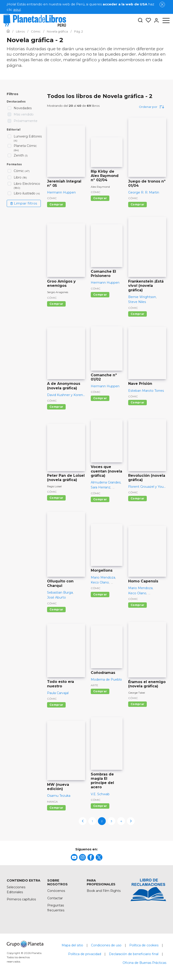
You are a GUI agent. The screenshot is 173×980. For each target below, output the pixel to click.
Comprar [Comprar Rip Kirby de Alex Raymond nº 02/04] (100, 198)
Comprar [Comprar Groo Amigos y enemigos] (56, 304)
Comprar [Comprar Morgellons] (100, 594)
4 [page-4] (121, 821)
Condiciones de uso (106, 945)
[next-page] (131, 821)
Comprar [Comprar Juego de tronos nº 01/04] (137, 204)
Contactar (55, 898)
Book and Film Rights (104, 891)
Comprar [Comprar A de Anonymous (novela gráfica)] (56, 407)
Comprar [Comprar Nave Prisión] (137, 402)
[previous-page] (83, 821)
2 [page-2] (102, 821)
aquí (17, 10)
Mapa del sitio (72, 945)
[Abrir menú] (166, 20)
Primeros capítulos (21, 899)
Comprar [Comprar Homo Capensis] (137, 605)
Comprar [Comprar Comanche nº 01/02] (100, 398)
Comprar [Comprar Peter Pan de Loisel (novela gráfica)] (56, 498)
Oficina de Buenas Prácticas (144, 963)
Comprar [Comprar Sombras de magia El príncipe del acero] (100, 806)
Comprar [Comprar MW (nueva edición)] (56, 808)
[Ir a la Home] (8, 31)
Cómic (52, 198)
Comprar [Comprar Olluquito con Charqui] (56, 609)
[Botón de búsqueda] (140, 21)
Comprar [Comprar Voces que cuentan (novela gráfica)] (100, 499)
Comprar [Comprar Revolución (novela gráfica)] (137, 498)
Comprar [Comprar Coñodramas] (100, 691)
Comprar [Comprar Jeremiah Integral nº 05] (56, 204)
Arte (94, 685)
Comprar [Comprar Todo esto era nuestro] (56, 705)
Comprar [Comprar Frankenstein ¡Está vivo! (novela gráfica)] (137, 314)
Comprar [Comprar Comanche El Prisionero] (100, 295)
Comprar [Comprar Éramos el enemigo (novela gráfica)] (137, 704)
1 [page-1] (92, 821)
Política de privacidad (85, 954)
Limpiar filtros (24, 203)
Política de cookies (144, 945)
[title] (74, 857)
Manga (52, 802)
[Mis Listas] (147, 20)
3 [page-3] (111, 821)
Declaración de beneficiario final (134, 954)
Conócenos (56, 891)
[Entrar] (155, 20)
